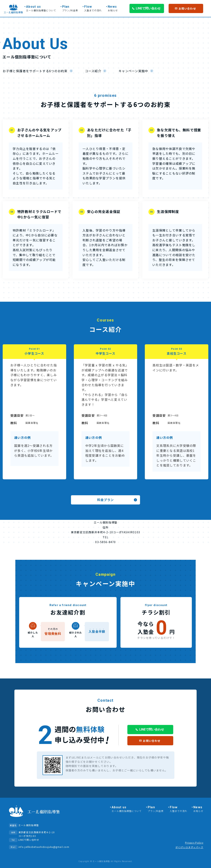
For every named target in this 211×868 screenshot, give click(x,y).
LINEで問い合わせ (148, 8)
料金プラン (105, 500)
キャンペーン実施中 (133, 71)
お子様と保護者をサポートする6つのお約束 (35, 71)
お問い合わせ (187, 8)
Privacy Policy (194, 843)
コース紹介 (93, 71)
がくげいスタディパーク (189, 847)
